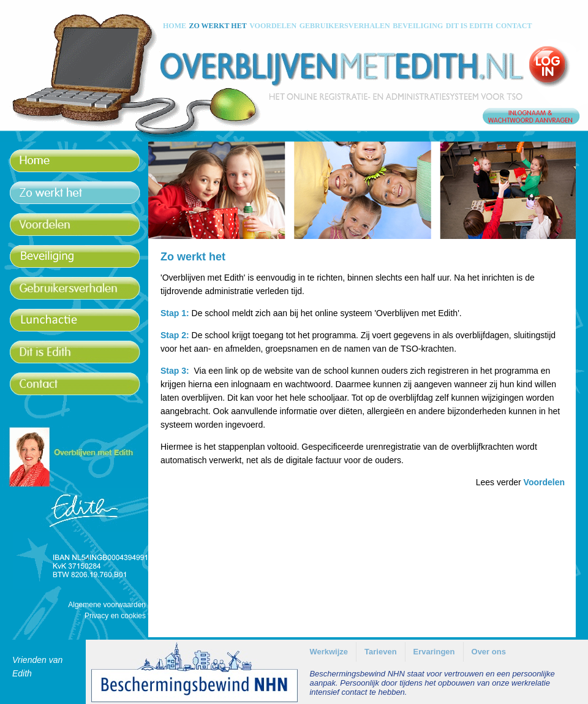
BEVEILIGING (418, 26)
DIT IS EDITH (469, 26)
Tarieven (381, 652)
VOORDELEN (273, 26)
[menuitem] (329, 652)
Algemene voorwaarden (107, 605)
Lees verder (520, 482)
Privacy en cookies (115, 616)
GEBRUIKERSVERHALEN (345, 26)
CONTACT (514, 26)
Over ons (489, 652)
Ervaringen (434, 652)
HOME (175, 26)
